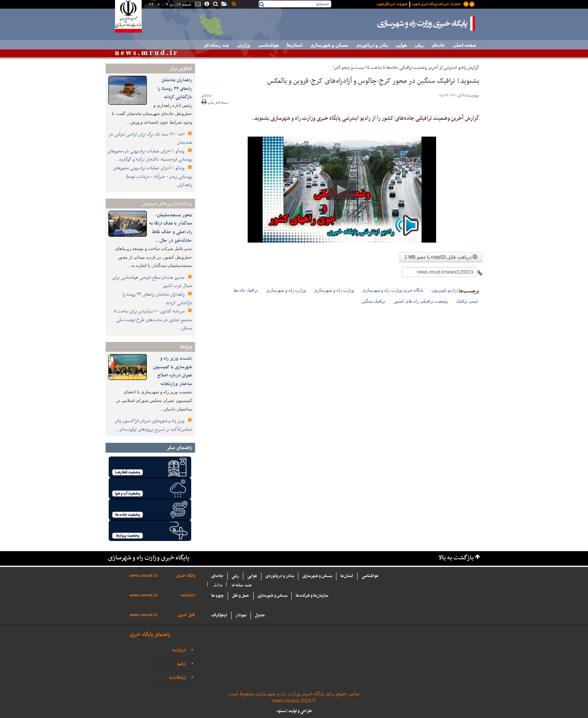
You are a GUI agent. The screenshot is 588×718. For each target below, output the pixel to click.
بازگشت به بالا (456, 558)
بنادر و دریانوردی (372, 45)
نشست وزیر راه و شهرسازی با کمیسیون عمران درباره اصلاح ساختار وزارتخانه (173, 371)
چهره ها (217, 596)
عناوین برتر (181, 69)
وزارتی (243, 45)
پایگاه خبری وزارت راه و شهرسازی (426, 24)
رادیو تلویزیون (444, 290)
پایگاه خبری (186, 576)
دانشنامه (188, 595)
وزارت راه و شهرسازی (334, 290)
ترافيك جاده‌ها (246, 290)
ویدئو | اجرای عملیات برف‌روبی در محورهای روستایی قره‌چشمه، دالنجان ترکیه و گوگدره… (150, 155)
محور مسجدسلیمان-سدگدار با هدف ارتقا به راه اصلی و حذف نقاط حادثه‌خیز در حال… (171, 228)
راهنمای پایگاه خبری (150, 635)
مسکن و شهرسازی (329, 45)
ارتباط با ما (178, 678)
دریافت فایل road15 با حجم (441, 257)
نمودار (241, 615)
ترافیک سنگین (374, 301)
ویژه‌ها (186, 347)
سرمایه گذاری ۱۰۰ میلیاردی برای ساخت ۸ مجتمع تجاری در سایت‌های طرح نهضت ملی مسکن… (153, 320)
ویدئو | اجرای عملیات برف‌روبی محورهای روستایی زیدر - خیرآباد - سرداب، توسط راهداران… (152, 176)
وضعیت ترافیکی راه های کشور (421, 301)
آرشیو (182, 664)
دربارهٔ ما (179, 650)
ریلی (419, 45)
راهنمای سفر (179, 448)
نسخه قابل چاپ (215, 103)
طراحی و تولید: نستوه (294, 711)
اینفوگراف (219, 615)
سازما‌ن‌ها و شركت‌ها (312, 596)
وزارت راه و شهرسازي (286, 290)
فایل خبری (186, 615)
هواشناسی (268, 45)
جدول (260, 615)
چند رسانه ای (216, 45)
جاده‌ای (438, 45)
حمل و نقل (241, 596)
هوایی (401, 45)
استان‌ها (294, 45)
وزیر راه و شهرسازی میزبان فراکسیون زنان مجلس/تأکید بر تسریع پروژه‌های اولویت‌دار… (153, 425)
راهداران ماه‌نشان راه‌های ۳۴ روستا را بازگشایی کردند (175, 89)
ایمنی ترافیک (467, 301)
